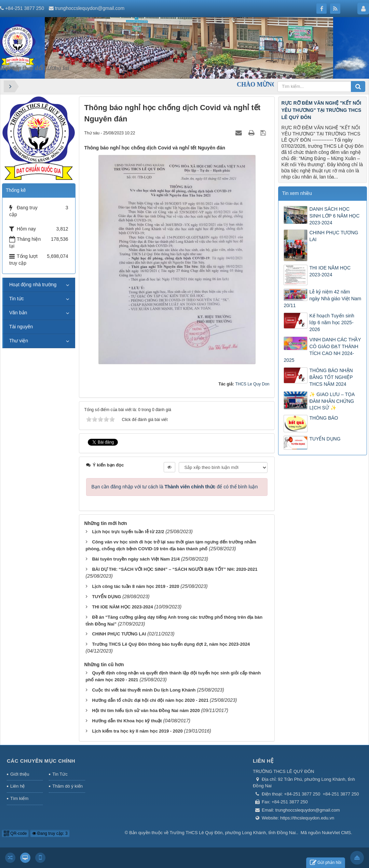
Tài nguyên (21, 327)
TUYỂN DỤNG (106, 597)
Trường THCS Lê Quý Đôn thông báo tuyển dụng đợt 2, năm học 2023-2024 (171, 644)
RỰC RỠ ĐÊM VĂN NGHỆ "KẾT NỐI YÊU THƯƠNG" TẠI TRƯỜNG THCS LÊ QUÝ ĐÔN (321, 110)
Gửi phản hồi (326, 863)
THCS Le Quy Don (252, 384)
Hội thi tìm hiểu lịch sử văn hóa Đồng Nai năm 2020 (146, 711)
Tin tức (17, 299)
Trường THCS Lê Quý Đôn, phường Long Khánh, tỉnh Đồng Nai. (233, 833)
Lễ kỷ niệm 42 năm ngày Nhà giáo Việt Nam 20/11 (322, 299)
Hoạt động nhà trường (33, 285)
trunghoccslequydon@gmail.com (90, 8)
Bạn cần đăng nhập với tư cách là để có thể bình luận (175, 487)
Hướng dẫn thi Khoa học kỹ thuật (127, 721)
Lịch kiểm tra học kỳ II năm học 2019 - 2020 (137, 731)
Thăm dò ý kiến (67, 786)
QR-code (15, 833)
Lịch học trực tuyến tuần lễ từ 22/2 (128, 532)
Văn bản (18, 313)
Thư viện (19, 341)
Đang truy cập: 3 (50, 833)
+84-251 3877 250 (25, 8)
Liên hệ (17, 786)
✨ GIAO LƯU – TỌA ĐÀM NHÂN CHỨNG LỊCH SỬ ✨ (332, 401)
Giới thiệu (20, 774)
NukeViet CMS (336, 833)
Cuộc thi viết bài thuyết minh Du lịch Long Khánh (144, 690)
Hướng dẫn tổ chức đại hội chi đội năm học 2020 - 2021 (150, 700)
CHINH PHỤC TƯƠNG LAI (119, 634)
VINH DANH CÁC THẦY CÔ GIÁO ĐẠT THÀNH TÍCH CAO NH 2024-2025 (322, 350)
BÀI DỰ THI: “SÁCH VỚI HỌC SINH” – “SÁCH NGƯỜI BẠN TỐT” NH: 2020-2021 (175, 569)
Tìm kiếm (19, 798)
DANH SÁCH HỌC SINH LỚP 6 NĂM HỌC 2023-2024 (334, 216)
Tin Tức (60, 774)
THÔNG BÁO (324, 418)
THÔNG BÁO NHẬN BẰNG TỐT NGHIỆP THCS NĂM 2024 (331, 377)
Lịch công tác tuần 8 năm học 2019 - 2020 (135, 586)
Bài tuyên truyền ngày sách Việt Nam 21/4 (136, 559)
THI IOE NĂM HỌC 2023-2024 (122, 607)
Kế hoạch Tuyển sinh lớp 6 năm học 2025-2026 (332, 323)
